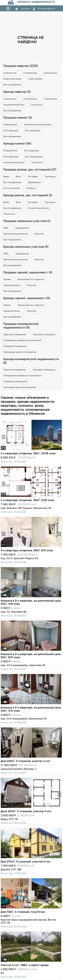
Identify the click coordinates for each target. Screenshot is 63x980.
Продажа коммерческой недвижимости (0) (21, 326)
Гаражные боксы (12, 285)
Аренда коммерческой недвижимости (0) (31, 361)
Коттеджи (33, 177)
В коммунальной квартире (38, 125)
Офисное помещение (15, 335)
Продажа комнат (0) (18, 118)
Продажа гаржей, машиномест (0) (28, 273)
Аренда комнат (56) (17, 144)
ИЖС (6, 228)
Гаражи (7, 279)
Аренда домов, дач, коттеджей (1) (28, 195)
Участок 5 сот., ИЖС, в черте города (25, 965)
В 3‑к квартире (32, 131)
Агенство (39, 234)
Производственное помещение (20, 352)
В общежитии (10, 125)
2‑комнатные (30, 73)
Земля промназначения (15, 234)
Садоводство (22, 228)
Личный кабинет (44, 9)
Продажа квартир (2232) (21, 66)
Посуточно (36, 105)
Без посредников (12, 85)
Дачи (18, 177)
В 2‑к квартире (11, 131)
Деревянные (34, 182)
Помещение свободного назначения (22, 340)
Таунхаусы (50, 177)
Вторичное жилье (12, 79)
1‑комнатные (10, 73)
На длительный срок (14, 105)
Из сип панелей (12, 188)
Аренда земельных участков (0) (26, 247)
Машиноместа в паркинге (31, 279)
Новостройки (35, 79)
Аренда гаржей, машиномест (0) (27, 298)
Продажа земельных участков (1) (27, 221)
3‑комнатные (50, 73)
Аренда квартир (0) (17, 92)
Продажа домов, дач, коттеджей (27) (30, 170)
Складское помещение (15, 346)
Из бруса (31, 188)
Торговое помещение (44, 335)
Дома (6, 177)
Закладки (23, 9)
